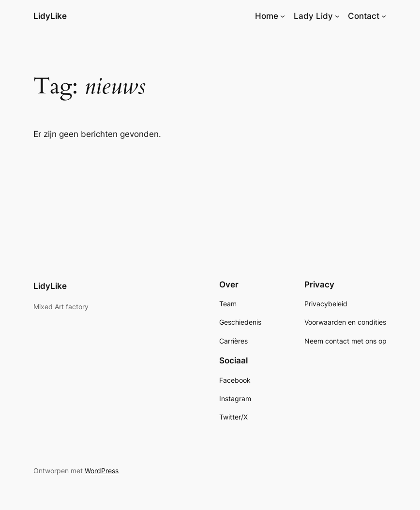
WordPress (102, 471)
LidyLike (50, 16)
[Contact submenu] (384, 16)
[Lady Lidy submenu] (337, 16)
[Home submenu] (283, 16)
